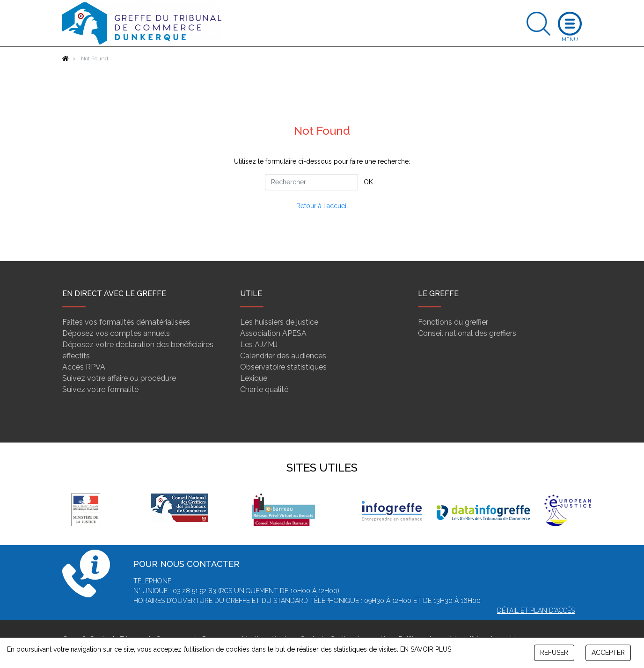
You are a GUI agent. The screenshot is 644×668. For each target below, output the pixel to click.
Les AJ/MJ (259, 345)
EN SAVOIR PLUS (426, 649)
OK (368, 182)
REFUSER (554, 653)
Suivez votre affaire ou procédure (119, 378)
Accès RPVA (84, 367)
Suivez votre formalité (100, 389)
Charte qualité (264, 389)
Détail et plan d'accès (536, 610)
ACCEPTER (608, 653)
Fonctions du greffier (453, 322)
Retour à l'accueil (322, 206)
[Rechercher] (311, 182)
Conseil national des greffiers (467, 333)
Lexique (254, 378)
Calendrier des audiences (283, 356)
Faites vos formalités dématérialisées (126, 322)
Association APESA (273, 333)
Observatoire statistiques (283, 367)
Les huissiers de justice (279, 322)
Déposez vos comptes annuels (116, 333)
